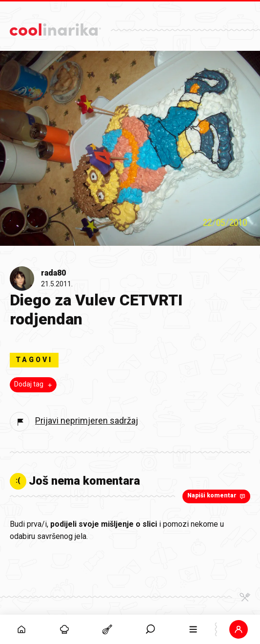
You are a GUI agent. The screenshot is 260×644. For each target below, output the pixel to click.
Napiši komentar (217, 496)
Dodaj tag (34, 385)
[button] (239, 629)
